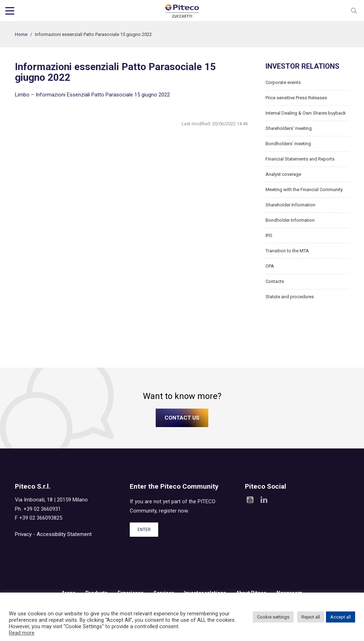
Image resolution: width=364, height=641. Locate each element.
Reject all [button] (311, 617)
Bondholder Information (290, 220)
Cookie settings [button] (273, 617)
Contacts (275, 281)
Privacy (23, 534)
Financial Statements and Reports (300, 159)
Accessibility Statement (64, 534)
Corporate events (283, 82)
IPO (269, 235)
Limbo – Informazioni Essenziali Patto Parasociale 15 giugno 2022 (92, 95)
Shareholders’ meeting (289, 128)
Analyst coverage (283, 174)
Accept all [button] (341, 617)
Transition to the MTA (287, 251)
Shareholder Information (290, 205)
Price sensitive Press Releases (296, 98)
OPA (270, 266)
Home (21, 34)
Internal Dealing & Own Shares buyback (306, 113)
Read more (22, 633)
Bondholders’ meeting (288, 144)
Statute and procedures (290, 297)
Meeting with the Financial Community (304, 190)
